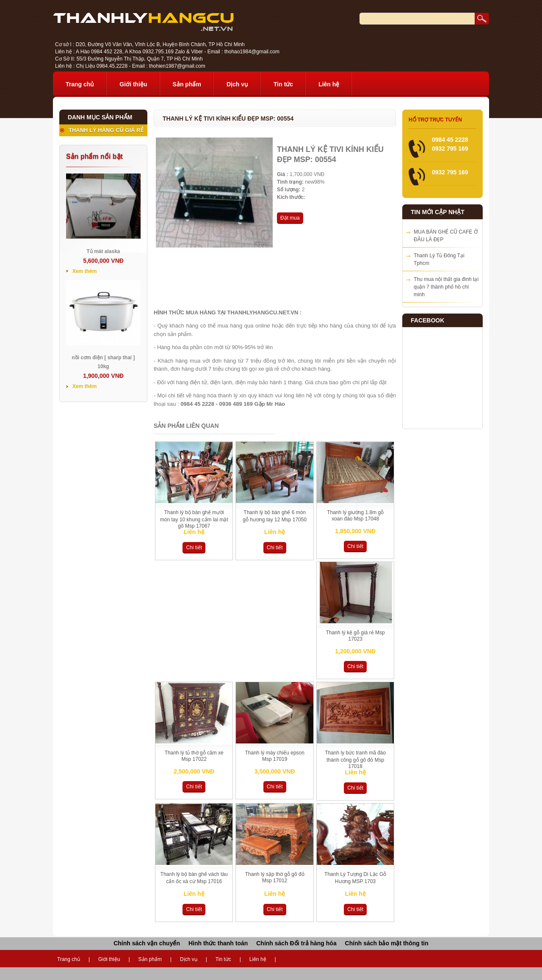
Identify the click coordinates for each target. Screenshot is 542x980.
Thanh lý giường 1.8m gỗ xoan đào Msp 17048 (355, 516)
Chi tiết (194, 548)
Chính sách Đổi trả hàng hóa (296, 943)
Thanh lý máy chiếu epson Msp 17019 (275, 756)
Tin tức (283, 84)
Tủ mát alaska (103, 251)
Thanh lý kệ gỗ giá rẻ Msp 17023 (355, 636)
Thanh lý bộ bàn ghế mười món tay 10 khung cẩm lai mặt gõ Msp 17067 (194, 519)
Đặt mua (290, 218)
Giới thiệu (133, 84)
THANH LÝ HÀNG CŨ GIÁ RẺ (106, 130)
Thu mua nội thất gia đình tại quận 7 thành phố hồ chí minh (446, 287)
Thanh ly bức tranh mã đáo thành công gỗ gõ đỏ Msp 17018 (355, 760)
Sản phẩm (187, 84)
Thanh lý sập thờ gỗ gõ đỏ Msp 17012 (275, 877)
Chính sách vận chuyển (147, 943)
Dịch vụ (237, 84)
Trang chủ (80, 84)
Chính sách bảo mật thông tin (387, 943)
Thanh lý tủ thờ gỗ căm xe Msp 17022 (194, 756)
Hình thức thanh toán (218, 943)
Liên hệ (329, 84)
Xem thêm (84, 271)
